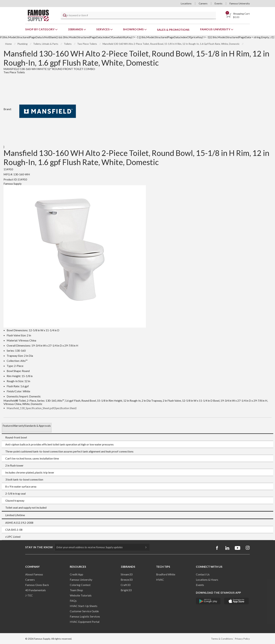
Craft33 (125, 585)
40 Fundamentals (36, 590)
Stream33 (127, 574)
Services (103, 29)
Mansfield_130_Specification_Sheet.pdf (42, 408)
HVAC (160, 580)
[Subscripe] (144, 547)
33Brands (76, 29)
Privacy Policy (242, 639)
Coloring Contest (80, 585)
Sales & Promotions (173, 30)
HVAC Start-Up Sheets (84, 606)
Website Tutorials (81, 595)
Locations (186, 3)
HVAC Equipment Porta (84, 622)
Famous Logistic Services (85, 616)
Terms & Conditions (222, 639)
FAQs (73, 601)
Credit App (76, 574)
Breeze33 (127, 580)
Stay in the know (39, 547)
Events (219, 3)
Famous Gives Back (37, 585)
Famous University (240, 3)
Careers (203, 3)
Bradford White (166, 574)
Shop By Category (40, 29)
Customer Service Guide (84, 611)
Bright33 (126, 590)
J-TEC (29, 595)
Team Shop (76, 590)
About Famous (34, 574)
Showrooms (134, 29)
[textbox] (138, 16)
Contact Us (203, 574)
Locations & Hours (207, 580)
